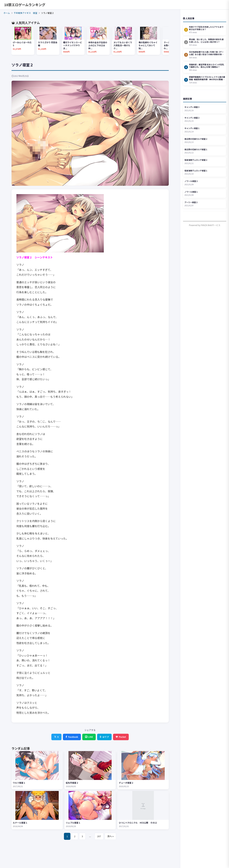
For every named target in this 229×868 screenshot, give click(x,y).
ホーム (7, 13)
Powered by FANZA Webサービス (205, 225)
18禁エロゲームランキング (25, 5)
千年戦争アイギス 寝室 (26, 13)
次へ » (110, 836)
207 (99, 836)
